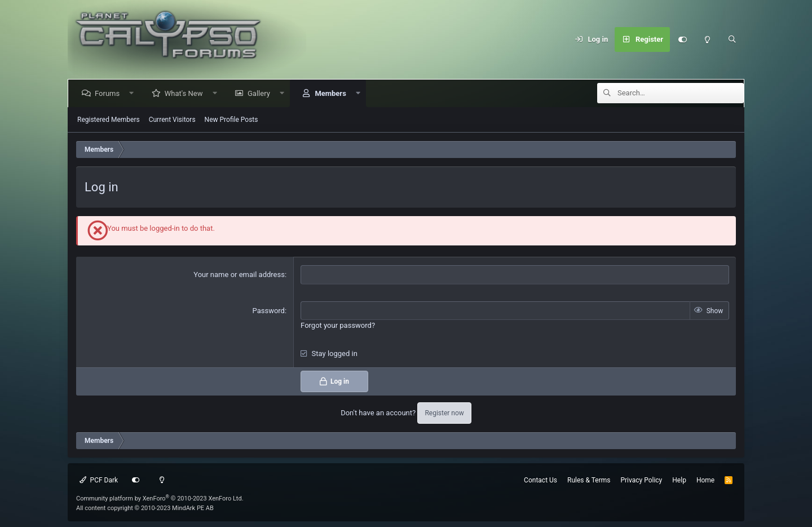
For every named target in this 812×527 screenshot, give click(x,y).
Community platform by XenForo (160, 499)
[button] (134, 93)
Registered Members (109, 120)
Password (269, 311)
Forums (109, 93)
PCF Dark (99, 480)
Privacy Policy (641, 480)
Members (332, 93)
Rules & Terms (589, 480)
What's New (186, 93)
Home (705, 480)
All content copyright (145, 508)
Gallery (261, 93)
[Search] (732, 39)
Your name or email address (239, 275)
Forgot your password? (338, 325)
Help (679, 480)
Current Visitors (172, 120)
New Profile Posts (231, 120)
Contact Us (540, 480)
